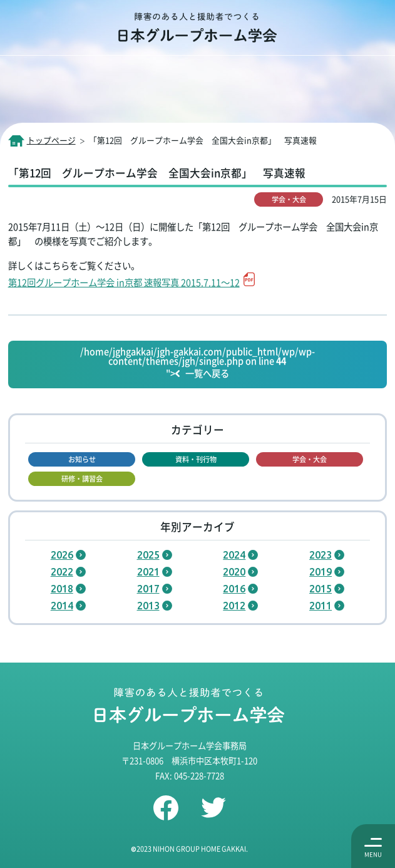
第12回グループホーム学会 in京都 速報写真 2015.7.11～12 (124, 282)
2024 (234, 555)
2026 (62, 555)
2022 (62, 572)
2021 (148, 572)
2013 (148, 606)
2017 (148, 589)
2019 (321, 572)
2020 (234, 572)
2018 (62, 589)
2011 (321, 606)
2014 (62, 606)
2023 (321, 555)
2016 (234, 589)
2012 (234, 606)
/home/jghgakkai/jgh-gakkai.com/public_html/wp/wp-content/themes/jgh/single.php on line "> (197, 363)
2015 (321, 589)
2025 (148, 555)
